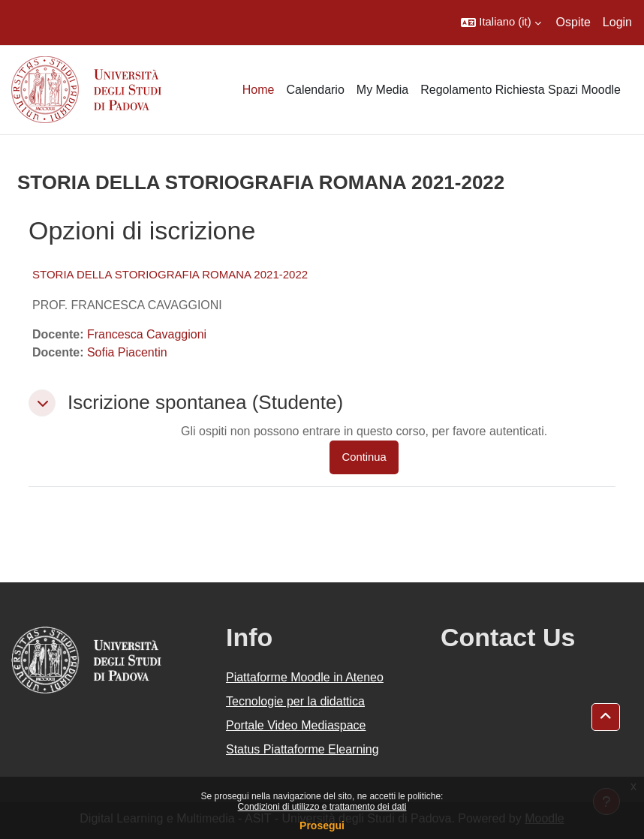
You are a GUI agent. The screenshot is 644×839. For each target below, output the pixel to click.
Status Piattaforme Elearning (302, 749)
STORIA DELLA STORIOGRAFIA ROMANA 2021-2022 (170, 274)
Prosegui (322, 825)
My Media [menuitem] (382, 90)
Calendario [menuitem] (315, 90)
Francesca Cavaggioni (147, 334)
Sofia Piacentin (127, 352)
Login (617, 22)
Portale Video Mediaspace (296, 725)
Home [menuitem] (259, 90)
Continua (364, 457)
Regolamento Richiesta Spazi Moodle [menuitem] (521, 90)
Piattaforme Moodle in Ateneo (305, 677)
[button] (501, 23)
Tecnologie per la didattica (295, 701)
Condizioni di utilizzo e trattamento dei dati (322, 807)
